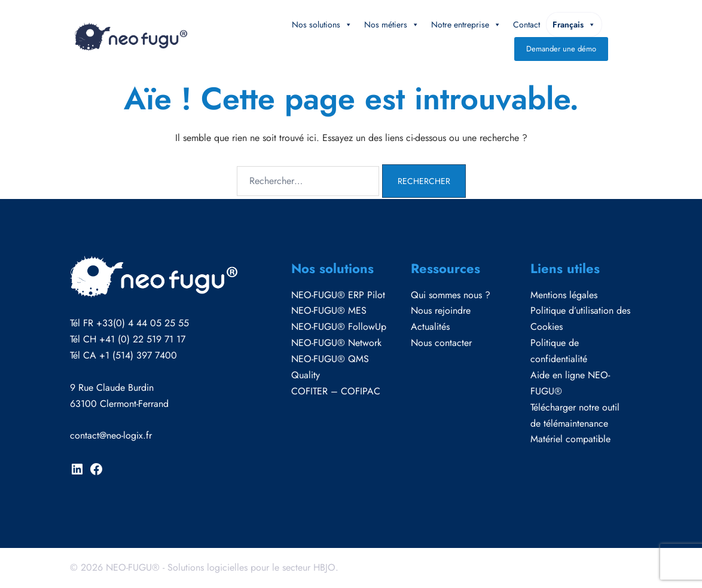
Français (574, 24)
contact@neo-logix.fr (111, 435)
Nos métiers (392, 24)
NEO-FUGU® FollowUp (339, 327)
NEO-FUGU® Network (336, 343)
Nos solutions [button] (322, 24)
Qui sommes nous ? (451, 295)
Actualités (430, 327)
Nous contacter (441, 343)
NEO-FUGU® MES (329, 310)
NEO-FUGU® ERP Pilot (338, 295)
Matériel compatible (570, 439)
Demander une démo (561, 49)
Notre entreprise (466, 24)
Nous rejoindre (441, 310)
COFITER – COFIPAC (336, 391)
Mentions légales (564, 295)
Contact (526, 24)
